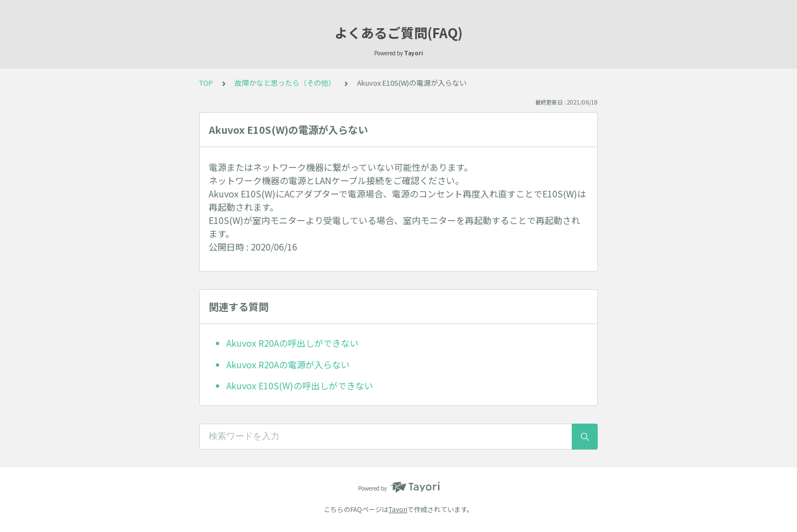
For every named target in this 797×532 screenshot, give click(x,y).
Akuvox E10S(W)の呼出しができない (300, 385)
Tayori (398, 509)
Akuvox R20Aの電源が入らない (288, 364)
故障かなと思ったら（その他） (285, 83)
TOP (206, 83)
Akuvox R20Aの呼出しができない (293, 343)
